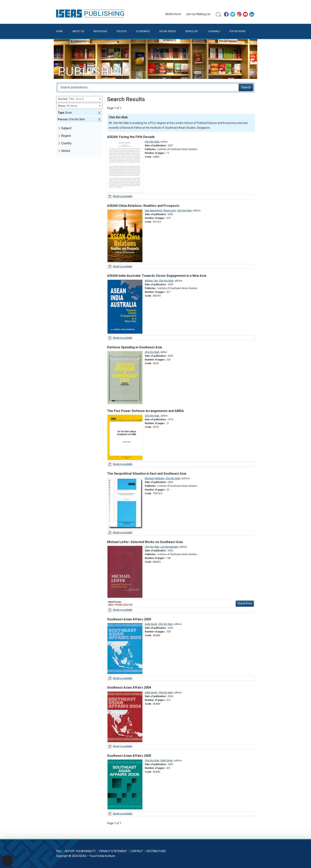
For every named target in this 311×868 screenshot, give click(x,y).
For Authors (237, 31)
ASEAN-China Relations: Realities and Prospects (143, 206)
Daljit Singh (151, 624)
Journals (214, 31)
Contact (137, 851)
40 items (79, 106)
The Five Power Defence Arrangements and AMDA (145, 411)
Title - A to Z (79, 99)
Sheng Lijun (170, 211)
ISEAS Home (173, 14)
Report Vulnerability (80, 851)
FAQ (59, 851)
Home (60, 31)
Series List (192, 31)
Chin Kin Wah (152, 142)
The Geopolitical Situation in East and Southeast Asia (147, 474)
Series (66, 151)
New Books (100, 31)
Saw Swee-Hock (153, 211)
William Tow (151, 281)
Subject (66, 128)
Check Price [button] (245, 604)
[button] (99, 113)
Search (246, 87)
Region (66, 136)
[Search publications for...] (148, 87)
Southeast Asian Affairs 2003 (129, 619)
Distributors (156, 851)
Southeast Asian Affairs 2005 (129, 756)
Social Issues (167, 31)
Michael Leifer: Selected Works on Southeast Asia (145, 542)
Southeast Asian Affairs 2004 (129, 687)
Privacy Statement (113, 851)
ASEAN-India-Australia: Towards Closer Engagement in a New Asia (157, 276)
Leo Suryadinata (169, 547)
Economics (143, 31)
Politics (122, 31)
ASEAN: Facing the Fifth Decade (131, 137)
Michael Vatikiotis (155, 478)
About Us (78, 31)
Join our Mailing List (198, 14)
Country (66, 143)
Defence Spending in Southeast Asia (134, 347)
